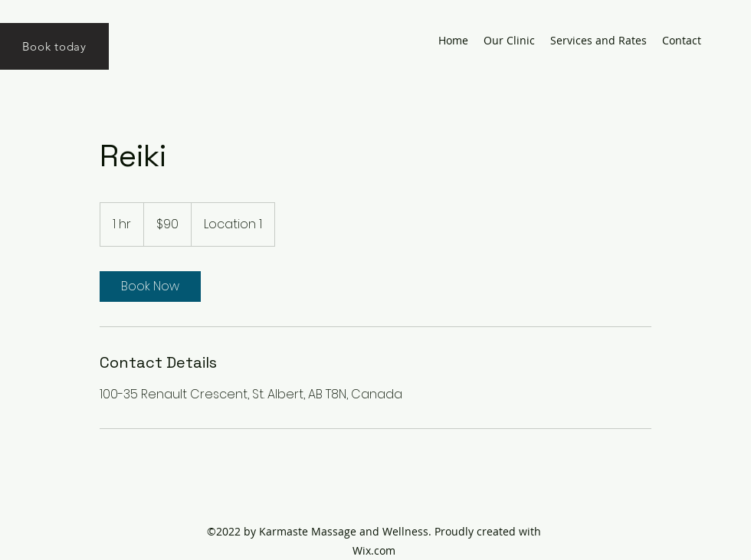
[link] (150, 287)
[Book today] (54, 46)
